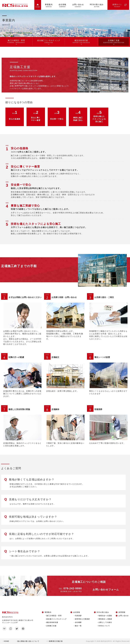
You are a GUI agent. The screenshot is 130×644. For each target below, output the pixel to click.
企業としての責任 (105, 622)
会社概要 (78, 622)
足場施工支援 (114, 41)
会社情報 (62, 6)
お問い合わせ (78, 6)
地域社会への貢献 (105, 616)
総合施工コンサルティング (49, 41)
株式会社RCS (106, 641)
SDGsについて (104, 626)
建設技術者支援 (81, 41)
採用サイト (117, 6)
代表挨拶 (78, 616)
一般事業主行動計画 (55, 641)
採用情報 (122, 612)
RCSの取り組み (97, 6)
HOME (38, 7)
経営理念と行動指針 (83, 619)
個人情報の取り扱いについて (28, 641)
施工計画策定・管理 (16, 41)
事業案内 (49, 6)
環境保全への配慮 (105, 619)
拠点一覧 (78, 626)
